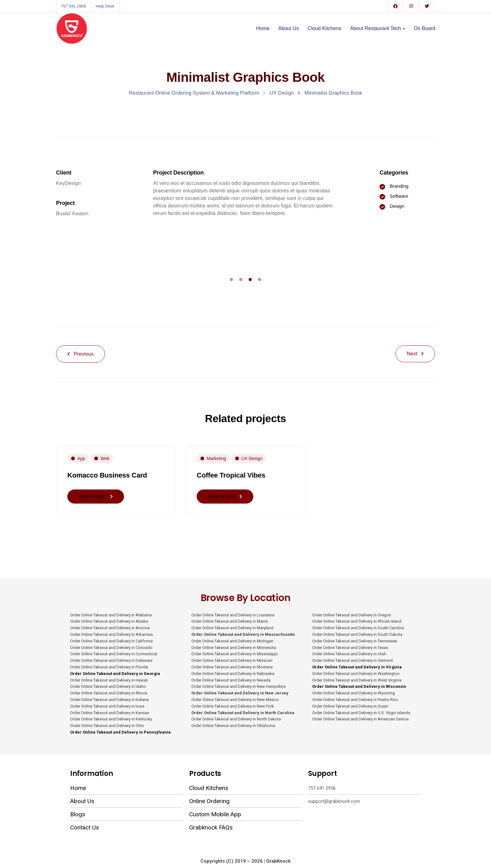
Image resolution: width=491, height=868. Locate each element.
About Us (289, 28)
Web (105, 458)
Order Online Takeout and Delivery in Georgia (116, 674)
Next (415, 354)
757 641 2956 (74, 6)
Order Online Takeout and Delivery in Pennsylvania (120, 732)
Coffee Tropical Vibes (231, 475)
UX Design (252, 458)
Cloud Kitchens (324, 28)
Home (263, 28)
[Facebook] (395, 6)
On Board (425, 28)
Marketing (216, 458)
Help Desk (105, 6)
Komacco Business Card (107, 475)
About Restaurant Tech (375, 28)
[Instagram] (411, 6)
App (81, 458)
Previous (80, 354)
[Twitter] (427, 6)
